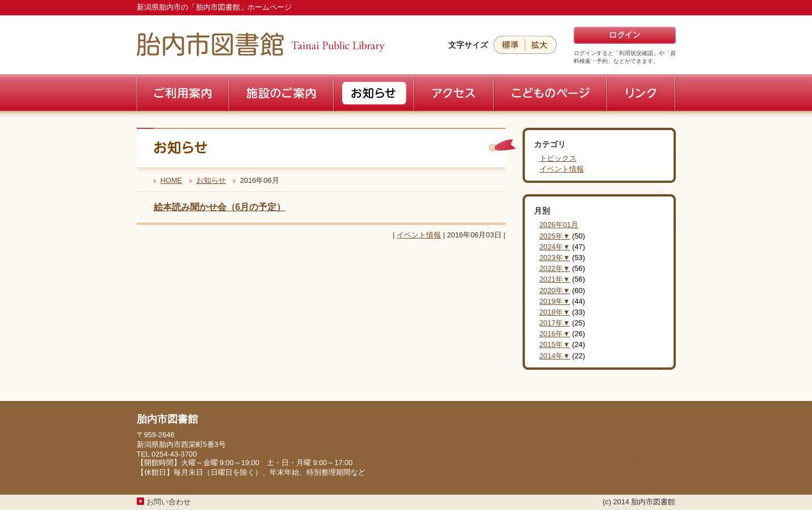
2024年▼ (555, 247)
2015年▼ (555, 344)
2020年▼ (555, 290)
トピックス (558, 158)
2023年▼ (555, 258)
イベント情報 (419, 235)
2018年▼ (555, 312)
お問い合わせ (169, 502)
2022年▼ (555, 268)
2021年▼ (555, 279)
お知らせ (211, 180)
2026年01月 (559, 225)
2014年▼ (555, 356)
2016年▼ (555, 334)
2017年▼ (555, 323)
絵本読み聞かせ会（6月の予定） (220, 207)
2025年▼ (555, 236)
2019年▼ (555, 301)
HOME (171, 180)
